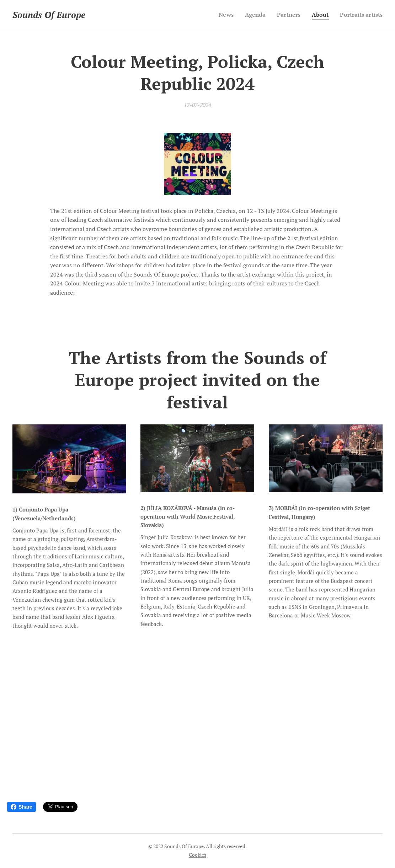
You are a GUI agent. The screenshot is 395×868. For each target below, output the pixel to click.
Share (22, 807)
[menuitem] (218, 15)
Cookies (197, 855)
